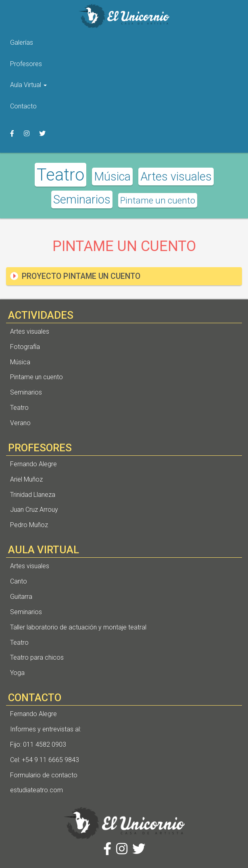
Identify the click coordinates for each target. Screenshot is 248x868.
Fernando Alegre (33, 464)
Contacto (23, 106)
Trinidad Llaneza (33, 495)
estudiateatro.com (36, 790)
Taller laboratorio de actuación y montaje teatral (78, 627)
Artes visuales (176, 177)
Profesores (26, 64)
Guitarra (21, 597)
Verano (20, 423)
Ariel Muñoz (26, 479)
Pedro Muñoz (29, 525)
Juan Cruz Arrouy (34, 510)
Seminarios (82, 199)
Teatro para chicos (37, 657)
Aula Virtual (28, 85)
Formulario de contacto (44, 775)
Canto (19, 581)
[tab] (124, 276)
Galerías (22, 43)
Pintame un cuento (158, 200)
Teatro (60, 175)
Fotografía (25, 347)
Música (112, 177)
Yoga (17, 673)
